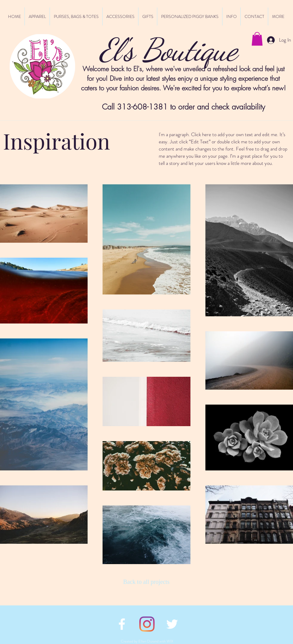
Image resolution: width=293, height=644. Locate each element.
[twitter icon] (172, 624)
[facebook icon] (122, 624)
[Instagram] (147, 624)
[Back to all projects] (148, 582)
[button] (257, 39)
